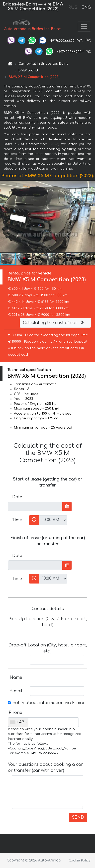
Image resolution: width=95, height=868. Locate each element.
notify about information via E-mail (46, 703)
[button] (91, 217)
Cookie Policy (80, 860)
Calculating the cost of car (54, 323)
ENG (86, 8)
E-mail (16, 691)
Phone (15, 713)
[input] (35, 507)
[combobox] (18, 722)
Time (17, 520)
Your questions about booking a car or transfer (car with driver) (46, 767)
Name (16, 678)
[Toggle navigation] (84, 27)
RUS (73, 8)
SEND (78, 817)
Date (17, 497)
